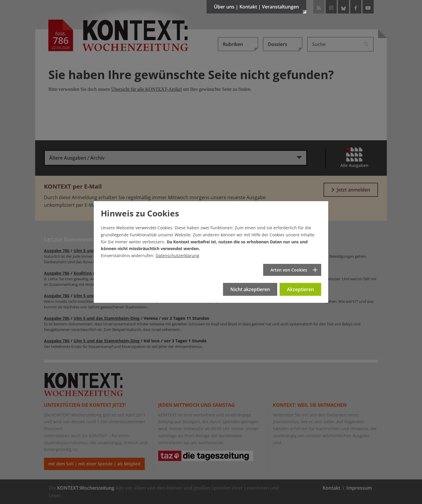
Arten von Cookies (289, 270)
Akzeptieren (300, 289)
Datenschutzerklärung (177, 256)
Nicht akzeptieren (250, 289)
